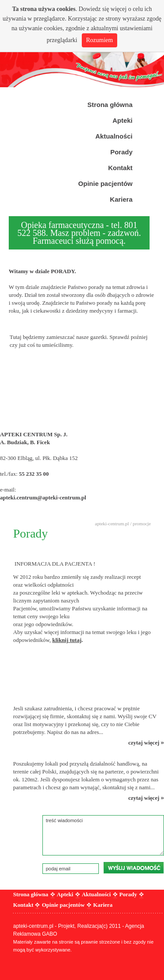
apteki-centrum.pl (112, 524)
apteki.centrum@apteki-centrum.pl (43, 497)
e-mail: (9, 490)
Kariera (103, 905)
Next (153, 44)
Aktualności (96, 894)
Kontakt (23, 905)
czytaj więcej (146, 742)
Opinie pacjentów (63, 905)
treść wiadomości (103, 835)
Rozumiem (99, 40)
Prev (11, 44)
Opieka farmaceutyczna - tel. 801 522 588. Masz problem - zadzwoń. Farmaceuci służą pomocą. (79, 233)
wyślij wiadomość (134, 868)
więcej (119, 9)
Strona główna (31, 894)
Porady (128, 894)
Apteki (65, 894)
